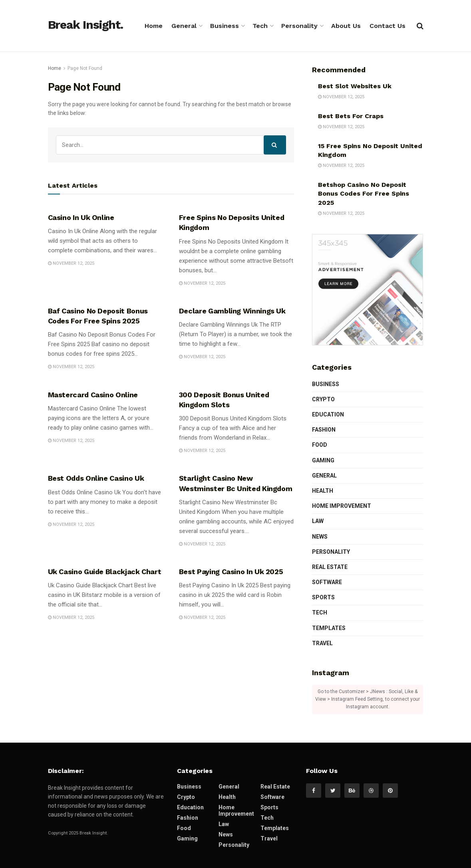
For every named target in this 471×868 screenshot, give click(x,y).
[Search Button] (275, 145)
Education (328, 414)
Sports (323, 597)
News (320, 537)
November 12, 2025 (71, 263)
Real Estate (330, 567)
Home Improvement (342, 506)
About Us (346, 26)
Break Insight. (85, 25)
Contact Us (388, 26)
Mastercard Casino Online (93, 395)
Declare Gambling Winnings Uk (232, 311)
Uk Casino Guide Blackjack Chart (105, 572)
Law (318, 521)
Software (327, 582)
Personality (299, 26)
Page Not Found (85, 68)
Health (323, 491)
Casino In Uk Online (81, 217)
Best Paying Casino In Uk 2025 (231, 572)
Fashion (324, 430)
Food (320, 445)
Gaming (323, 460)
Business (225, 26)
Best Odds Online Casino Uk (96, 478)
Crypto (323, 399)
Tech (260, 26)
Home (154, 26)
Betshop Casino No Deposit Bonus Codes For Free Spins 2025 (364, 194)
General (184, 26)
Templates (329, 628)
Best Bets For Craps (351, 116)
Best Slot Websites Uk (355, 86)
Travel (322, 643)
